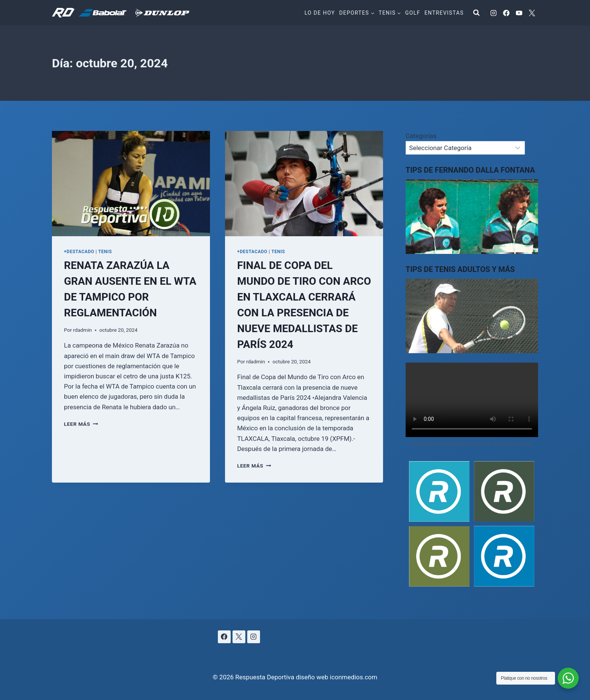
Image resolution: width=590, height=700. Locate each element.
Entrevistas (444, 13)
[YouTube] (519, 13)
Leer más (81, 424)
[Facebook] (506, 13)
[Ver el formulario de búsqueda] (476, 13)
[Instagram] (493, 13)
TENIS (105, 252)
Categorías (421, 136)
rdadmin (82, 330)
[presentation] (131, 184)
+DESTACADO (79, 252)
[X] (532, 13)
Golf (413, 13)
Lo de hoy (320, 13)
